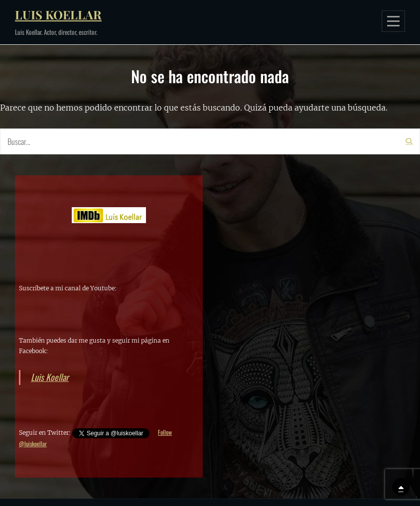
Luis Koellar (58, 14)
